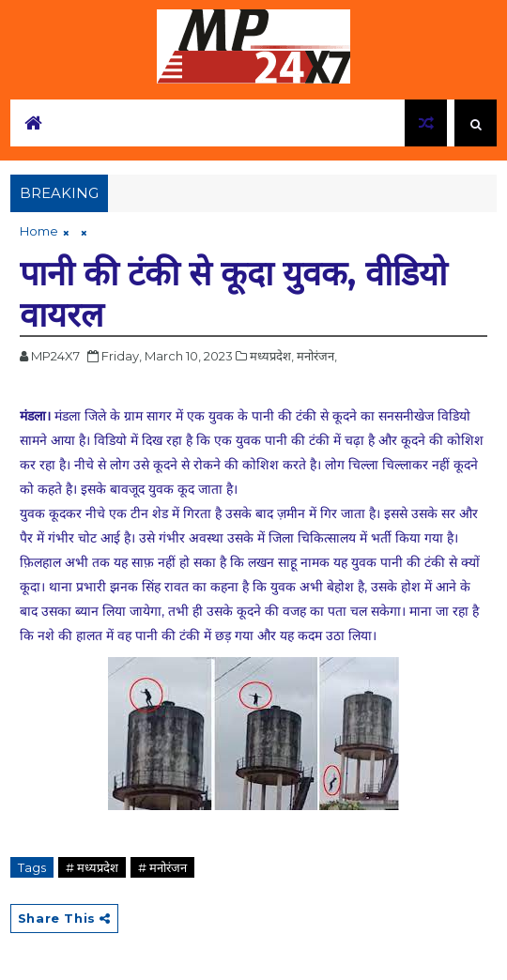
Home (39, 231)
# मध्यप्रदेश (92, 867)
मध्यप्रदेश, (272, 356)
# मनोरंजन (162, 867)
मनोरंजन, (317, 356)
